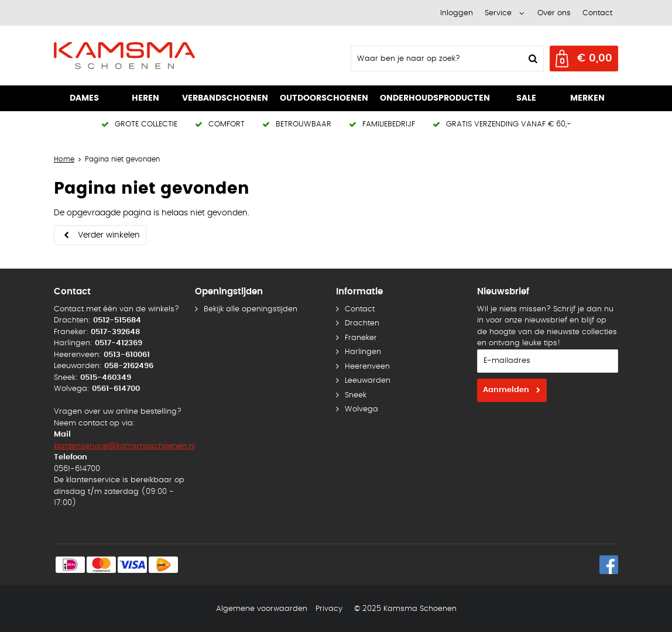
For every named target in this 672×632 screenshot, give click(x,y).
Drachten (362, 323)
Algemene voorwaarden (262, 609)
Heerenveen (367, 367)
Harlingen (363, 352)
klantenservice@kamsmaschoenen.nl (124, 446)
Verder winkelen (109, 235)
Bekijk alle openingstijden (251, 309)
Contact (597, 13)
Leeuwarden (368, 381)
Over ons (554, 13)
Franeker (361, 338)
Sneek (356, 395)
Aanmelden (506, 390)
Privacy (329, 609)
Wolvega (361, 409)
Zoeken (532, 59)
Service (498, 13)
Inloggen (457, 13)
